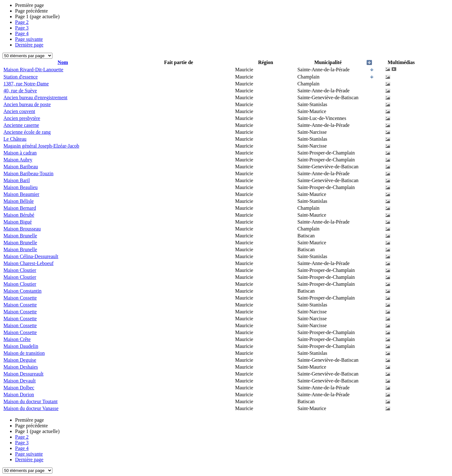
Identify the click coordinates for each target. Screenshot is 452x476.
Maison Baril (17, 180)
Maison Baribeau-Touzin (28, 173)
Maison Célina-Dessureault (31, 256)
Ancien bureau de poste (27, 104)
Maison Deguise (20, 360)
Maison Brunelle (20, 236)
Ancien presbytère (22, 118)
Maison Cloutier (20, 270)
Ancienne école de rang (27, 132)
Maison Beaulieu (21, 187)
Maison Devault (20, 381)
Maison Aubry (18, 160)
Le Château (15, 139)
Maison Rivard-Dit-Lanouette (33, 70)
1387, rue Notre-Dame (26, 84)
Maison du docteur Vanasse (31, 408)
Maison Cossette (20, 298)
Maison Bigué (18, 222)
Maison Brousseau (22, 229)
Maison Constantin (22, 291)
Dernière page (29, 45)
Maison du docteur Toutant (30, 401)
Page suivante (29, 39)
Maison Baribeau (21, 167)
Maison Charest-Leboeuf (29, 263)
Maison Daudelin (21, 346)
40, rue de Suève (20, 91)
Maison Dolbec (19, 388)
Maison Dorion (19, 395)
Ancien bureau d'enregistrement (35, 97)
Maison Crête (17, 339)
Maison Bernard (20, 208)
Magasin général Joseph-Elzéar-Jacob (41, 146)
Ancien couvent (19, 111)
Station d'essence (21, 77)
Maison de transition (24, 353)
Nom (63, 62)
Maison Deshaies (21, 367)
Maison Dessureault (24, 374)
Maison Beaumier (21, 194)
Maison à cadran (20, 153)
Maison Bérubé (19, 215)
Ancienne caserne (21, 125)
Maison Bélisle (19, 201)
